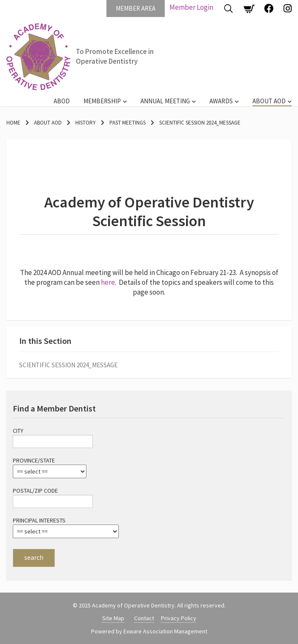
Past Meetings (128, 123)
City (18, 431)
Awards (221, 101)
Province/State (34, 460)
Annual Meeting (165, 101)
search (34, 557)
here (108, 282)
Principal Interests (39, 520)
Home (13, 123)
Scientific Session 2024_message (200, 123)
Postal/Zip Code (35, 491)
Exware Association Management (165, 631)
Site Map (113, 618)
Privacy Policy (179, 618)
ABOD (62, 101)
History (86, 123)
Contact (144, 618)
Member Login (191, 7)
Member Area (136, 8)
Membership (102, 101)
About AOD (269, 101)
